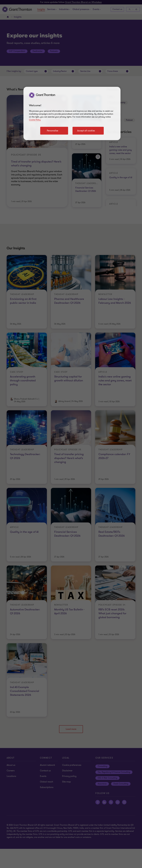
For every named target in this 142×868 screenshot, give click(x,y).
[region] (72, 113)
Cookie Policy (35, 120)
